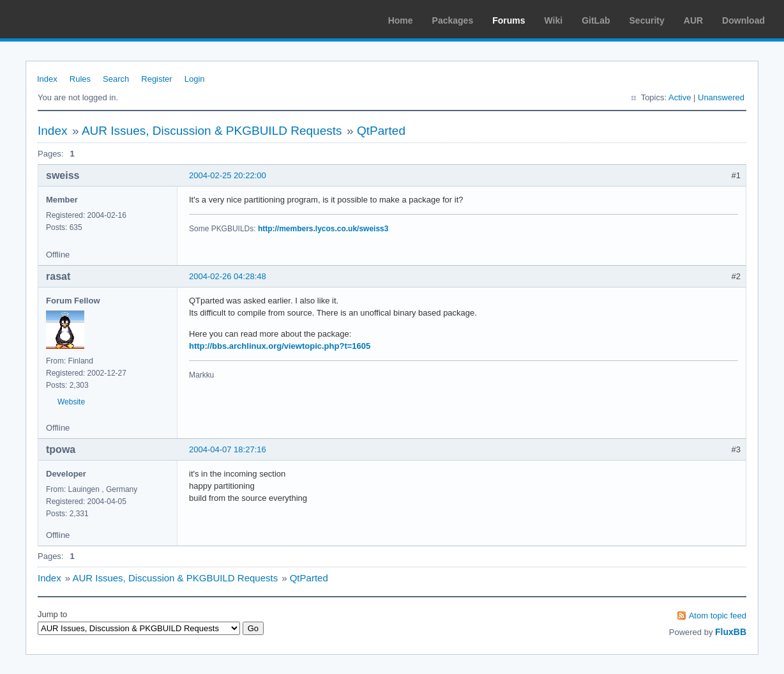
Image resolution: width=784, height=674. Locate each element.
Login (195, 79)
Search (116, 79)
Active (680, 97)
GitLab (596, 20)
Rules (80, 79)
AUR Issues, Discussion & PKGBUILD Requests (212, 131)
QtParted (381, 131)
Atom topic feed (718, 616)
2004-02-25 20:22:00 (228, 175)
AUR (693, 20)
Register (156, 79)
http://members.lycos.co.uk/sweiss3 (323, 229)
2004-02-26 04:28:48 (228, 276)
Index (47, 79)
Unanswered (721, 97)
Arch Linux (70, 19)
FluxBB (731, 632)
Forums (509, 20)
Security (647, 20)
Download (743, 20)
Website (71, 402)
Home (401, 20)
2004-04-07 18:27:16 (228, 449)
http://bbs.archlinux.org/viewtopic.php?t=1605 (280, 346)
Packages (453, 20)
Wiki (554, 20)
